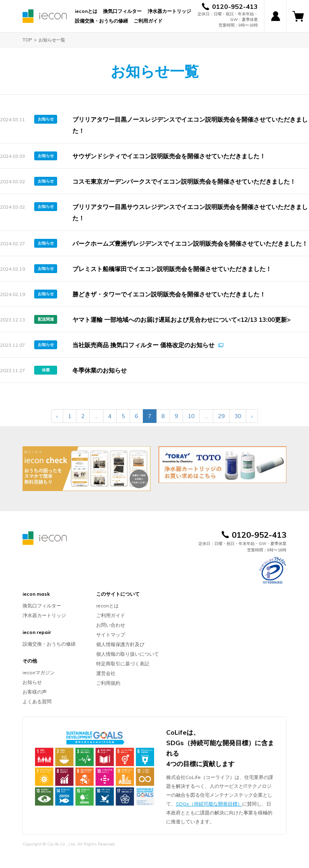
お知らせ (46, 119)
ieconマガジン (39, 672)
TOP (27, 40)
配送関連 (46, 319)
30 (238, 416)
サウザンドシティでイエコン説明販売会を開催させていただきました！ (169, 156)
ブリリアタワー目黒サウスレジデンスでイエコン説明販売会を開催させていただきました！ (190, 212)
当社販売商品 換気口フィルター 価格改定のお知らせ (143, 345)
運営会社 (106, 673)
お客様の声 (35, 692)
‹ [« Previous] (57, 416)
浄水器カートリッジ (169, 11)
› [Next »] (252, 416)
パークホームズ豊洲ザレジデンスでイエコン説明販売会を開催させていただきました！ (190, 243)
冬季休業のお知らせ (100, 370)
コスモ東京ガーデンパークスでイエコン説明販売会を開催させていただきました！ (184, 181)
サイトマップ (111, 635)
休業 (46, 370)
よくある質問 (37, 701)
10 (191, 416)
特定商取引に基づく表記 (123, 664)
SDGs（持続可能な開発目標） (209, 804)
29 (221, 416)
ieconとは (86, 11)
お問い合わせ (111, 625)
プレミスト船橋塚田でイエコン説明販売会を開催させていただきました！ (172, 269)
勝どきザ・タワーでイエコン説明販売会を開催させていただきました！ (169, 294)
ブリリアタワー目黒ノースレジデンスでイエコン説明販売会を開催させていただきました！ (190, 125)
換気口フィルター (122, 11)
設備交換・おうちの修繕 (101, 21)
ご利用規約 (108, 683)
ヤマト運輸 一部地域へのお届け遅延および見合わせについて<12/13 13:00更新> (181, 320)
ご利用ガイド (148, 21)
